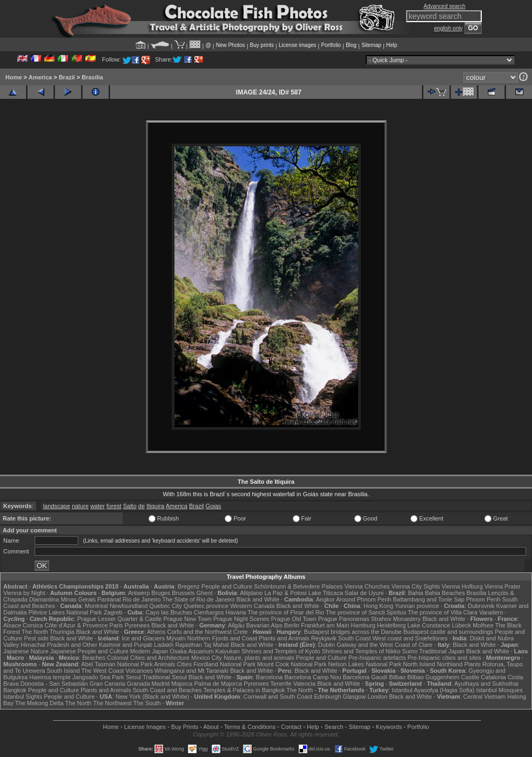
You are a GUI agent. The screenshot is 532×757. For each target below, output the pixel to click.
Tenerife (281, 684)
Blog (351, 45)
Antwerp (139, 593)
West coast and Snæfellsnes (410, 638)
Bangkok (15, 690)
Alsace (12, 625)
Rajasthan (188, 645)
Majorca (182, 684)
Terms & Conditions (250, 727)
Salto (130, 506)
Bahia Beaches (445, 593)
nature (80, 506)
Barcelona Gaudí (365, 677)
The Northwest (112, 703)
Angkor (325, 599)
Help (392, 45)
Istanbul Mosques (500, 690)
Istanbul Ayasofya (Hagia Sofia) (433, 690)
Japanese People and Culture (89, 651)
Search (334, 727)
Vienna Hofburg (462, 586)
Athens (156, 632)
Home (14, 77)
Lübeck (462, 625)
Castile (470, 677)
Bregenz (189, 586)
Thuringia (62, 632)
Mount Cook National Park (292, 664)
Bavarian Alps (264, 625)
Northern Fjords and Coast (223, 638)
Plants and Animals (284, 638)
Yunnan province (417, 606)
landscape (57, 506)
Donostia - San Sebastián (54, 684)
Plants (472, 664)
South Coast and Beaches (167, 690)
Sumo (410, 651)
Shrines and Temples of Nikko (361, 651)
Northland (450, 664)
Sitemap (371, 45)
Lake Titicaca (326, 593)
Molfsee (483, 625)
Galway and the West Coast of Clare (385, 645)
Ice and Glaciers (143, 638)
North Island (419, 664)
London (377, 697)
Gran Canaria (107, 684)
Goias (214, 506)
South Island (63, 671)
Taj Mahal (216, 645)
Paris (116, 625)
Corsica (33, 625)
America (40, 77)
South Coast (355, 638)
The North (35, 632)
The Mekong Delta (39, 703)
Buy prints (262, 45)
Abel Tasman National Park (117, 664)
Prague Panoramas (344, 619)
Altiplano (251, 593)
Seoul (133, 677)
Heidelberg (391, 625)
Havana (236, 612)
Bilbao (397, 677)
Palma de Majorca (218, 684)
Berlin (292, 625)
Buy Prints (185, 727)
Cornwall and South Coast (278, 697)
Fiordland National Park (224, 664)
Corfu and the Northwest (200, 632)
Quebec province (206, 606)
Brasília (92, 77)
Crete (241, 632)
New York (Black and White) (152, 697)
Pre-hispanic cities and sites (445, 658)
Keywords (389, 727)
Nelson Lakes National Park (365, 664)
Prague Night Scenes (241, 619)
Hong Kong (378, 606)
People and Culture (227, 586)
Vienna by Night (24, 593)
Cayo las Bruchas (169, 612)
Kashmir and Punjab (126, 645)
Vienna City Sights (416, 586)
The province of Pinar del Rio (286, 612)
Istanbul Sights (23, 697)
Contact (291, 727)
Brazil (67, 77)
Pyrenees (137, 625)
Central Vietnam (485, 697)
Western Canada (252, 606)
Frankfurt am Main (325, 625)
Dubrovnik (481, 606)
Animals (164, 664)
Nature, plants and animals (259, 658)
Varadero (491, 612)
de (142, 506)
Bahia (416, 593)
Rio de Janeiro (142, 599)
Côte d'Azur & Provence (76, 625)
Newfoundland (129, 606)
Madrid (161, 684)
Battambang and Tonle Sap (429, 599)
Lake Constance (429, 625)
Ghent (205, 593)
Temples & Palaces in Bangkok (244, 690)
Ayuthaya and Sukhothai (486, 684)
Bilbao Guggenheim (433, 677)
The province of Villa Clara (443, 612)
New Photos (231, 45)
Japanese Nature (26, 651)
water (97, 506)
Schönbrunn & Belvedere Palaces (298, 586)
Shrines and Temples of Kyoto (281, 651)
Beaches (94, 658)
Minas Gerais (78, 599)
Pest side (36, 638)
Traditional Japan (442, 651)
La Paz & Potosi (286, 593)
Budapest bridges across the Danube (353, 632)
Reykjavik (324, 638)
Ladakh (164, 645)
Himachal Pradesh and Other (59, 645)
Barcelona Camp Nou (312, 677)
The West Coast (103, 671)
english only (449, 28)
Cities (184, 664)
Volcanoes (139, 671)
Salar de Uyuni (364, 593)
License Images (145, 727)
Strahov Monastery (396, 619)
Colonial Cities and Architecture (148, 658)
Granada (139, 684)
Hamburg (363, 625)
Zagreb (113, 612)
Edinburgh (327, 697)
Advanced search (444, 6)
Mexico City (207, 658)
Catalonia (493, 677)
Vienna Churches (367, 586)
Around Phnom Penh (363, 599)
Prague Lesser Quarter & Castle (120, 619)
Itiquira (155, 506)
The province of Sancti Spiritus (366, 612)
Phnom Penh (483, 599)
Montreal (96, 606)
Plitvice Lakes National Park (65, 612)
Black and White (258, 599)
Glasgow (355, 697)
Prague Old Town (294, 619)
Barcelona (270, 677)
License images (297, 45)
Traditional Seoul (165, 677)
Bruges (161, 593)
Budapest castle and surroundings (448, 632)
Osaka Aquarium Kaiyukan (205, 651)
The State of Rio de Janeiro (199, 599)
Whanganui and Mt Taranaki (191, 671)
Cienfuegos (209, 612)
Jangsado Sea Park (98, 677)
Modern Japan (149, 651)
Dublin (326, 645)
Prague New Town (188, 619)
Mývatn (176, 638)
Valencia (304, 684)
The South (147, 703)
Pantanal (109, 599)
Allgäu (236, 625)
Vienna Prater (503, 586)
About (211, 727)
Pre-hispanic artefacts (377, 658)
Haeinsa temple (50, 677)
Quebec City (166, 606)
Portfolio (331, 45)
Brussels (183, 593)
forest (114, 506)
